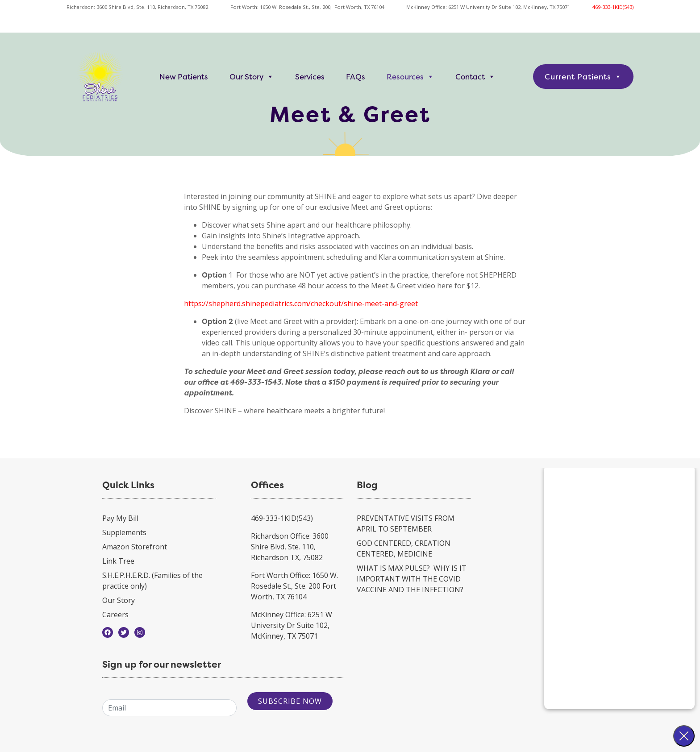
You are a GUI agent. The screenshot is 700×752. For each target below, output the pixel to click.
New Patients (184, 77)
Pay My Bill (120, 518)
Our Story (252, 77)
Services (310, 77)
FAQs (356, 77)
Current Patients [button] (583, 77)
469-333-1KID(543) (613, 7)
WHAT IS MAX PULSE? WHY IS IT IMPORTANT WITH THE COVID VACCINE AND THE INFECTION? (412, 579)
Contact (475, 77)
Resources (410, 77)
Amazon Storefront (135, 547)
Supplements (124, 532)
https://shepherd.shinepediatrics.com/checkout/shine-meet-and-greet (301, 303)
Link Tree (118, 561)
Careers (115, 615)
